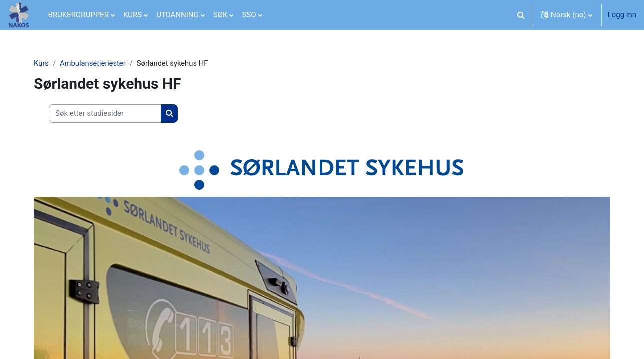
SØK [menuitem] (220, 15)
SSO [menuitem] (249, 15)
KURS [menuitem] (133, 15)
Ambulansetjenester (95, 63)
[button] (521, 15)
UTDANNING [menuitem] (177, 15)
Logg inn (622, 15)
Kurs (43, 63)
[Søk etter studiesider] (107, 114)
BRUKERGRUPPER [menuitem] (79, 15)
